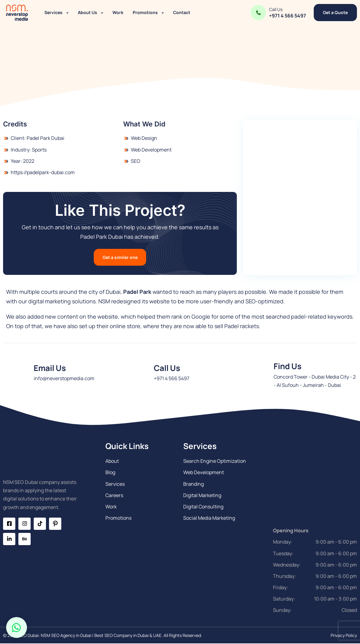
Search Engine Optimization (215, 461)
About (112, 461)
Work (118, 12)
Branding (193, 484)
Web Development (204, 473)
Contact (182, 12)
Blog (110, 473)
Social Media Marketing (209, 518)
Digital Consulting (203, 507)
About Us (87, 12)
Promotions (145, 12)
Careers (114, 496)
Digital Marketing (202, 496)
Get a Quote (335, 12)
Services (53, 12)
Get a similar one (120, 257)
